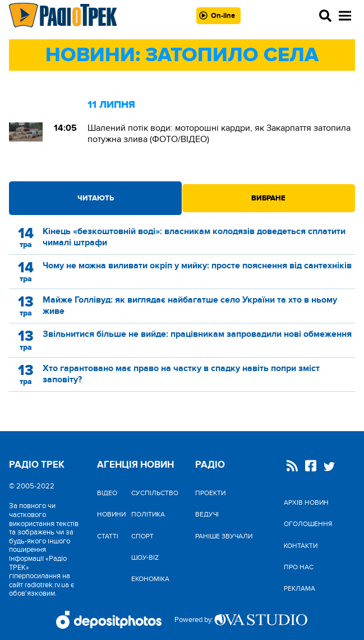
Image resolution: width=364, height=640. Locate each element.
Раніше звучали (224, 536)
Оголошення (308, 524)
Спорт (142, 536)
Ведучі (207, 514)
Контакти (301, 546)
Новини (111, 514)
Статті (108, 536)
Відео (107, 493)
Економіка (150, 579)
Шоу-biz (145, 557)
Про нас (299, 567)
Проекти (210, 493)
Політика (148, 514)
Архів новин (306, 502)
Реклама (300, 588)
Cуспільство (155, 493)
